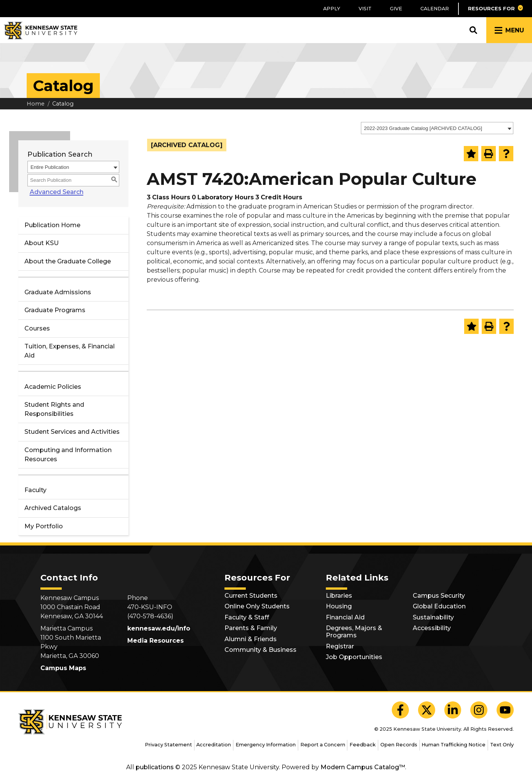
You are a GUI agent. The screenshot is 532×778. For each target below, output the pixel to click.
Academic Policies (53, 387)
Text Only (502, 745)
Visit (365, 9)
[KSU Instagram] (479, 710)
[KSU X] (427, 710)
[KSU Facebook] (400, 710)
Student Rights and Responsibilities (54, 409)
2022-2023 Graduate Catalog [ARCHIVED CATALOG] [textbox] (423, 128)
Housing (339, 606)
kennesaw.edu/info (159, 628)
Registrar (340, 646)
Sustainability (433, 617)
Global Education (439, 606)
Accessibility (432, 628)
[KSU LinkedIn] (453, 710)
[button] (495, 9)
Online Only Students (257, 606)
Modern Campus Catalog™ (363, 767)
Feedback (363, 745)
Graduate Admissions (58, 292)
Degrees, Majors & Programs (354, 632)
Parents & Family (251, 628)
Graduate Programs (55, 310)
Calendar (435, 9)
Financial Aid (345, 617)
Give (396, 9)
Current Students (251, 596)
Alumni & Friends (251, 639)
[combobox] (437, 128)
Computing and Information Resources (68, 455)
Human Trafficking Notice (453, 745)
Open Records (399, 745)
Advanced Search (54, 192)
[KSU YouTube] (505, 710)
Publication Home (52, 225)
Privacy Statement (168, 745)
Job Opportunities (354, 657)
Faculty (35, 490)
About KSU (42, 243)
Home (36, 104)
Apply (332, 9)
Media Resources (155, 641)
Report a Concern (323, 745)
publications (155, 767)
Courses (37, 328)
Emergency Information (266, 745)
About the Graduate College (68, 261)
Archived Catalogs (53, 508)
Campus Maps (63, 668)
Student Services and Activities (72, 432)
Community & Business (260, 650)
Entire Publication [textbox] (50, 167)
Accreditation (214, 745)
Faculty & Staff (247, 617)
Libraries (339, 596)
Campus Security (439, 596)
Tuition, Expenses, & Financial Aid (70, 351)
